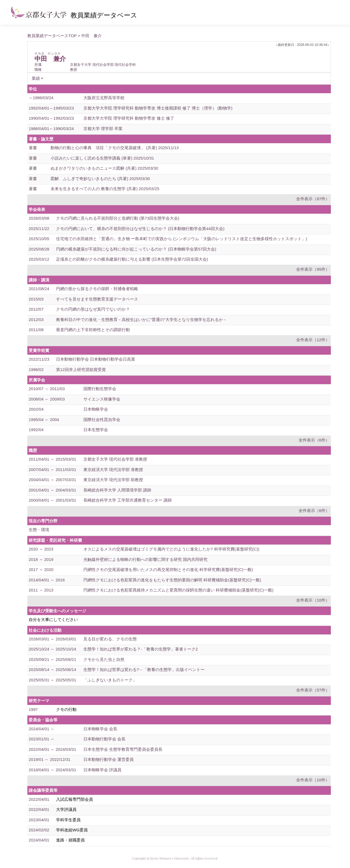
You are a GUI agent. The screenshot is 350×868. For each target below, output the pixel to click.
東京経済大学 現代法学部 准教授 (113, 470)
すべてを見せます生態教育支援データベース (97, 299)
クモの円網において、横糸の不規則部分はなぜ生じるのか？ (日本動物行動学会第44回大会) (140, 229)
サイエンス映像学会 (102, 399)
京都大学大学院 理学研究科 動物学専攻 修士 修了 (129, 118)
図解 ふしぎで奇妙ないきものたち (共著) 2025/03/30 (100, 179)
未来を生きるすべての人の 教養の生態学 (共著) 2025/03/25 (105, 189)
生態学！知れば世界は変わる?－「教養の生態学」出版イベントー (144, 670)
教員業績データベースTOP (52, 36)
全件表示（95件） (313, 269)
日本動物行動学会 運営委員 (109, 759)
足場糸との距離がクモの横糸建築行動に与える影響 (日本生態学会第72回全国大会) (132, 259)
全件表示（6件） (314, 440)
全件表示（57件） (313, 690)
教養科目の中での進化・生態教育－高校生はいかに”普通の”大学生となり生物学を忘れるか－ (142, 320)
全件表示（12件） (313, 340)
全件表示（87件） (313, 199)
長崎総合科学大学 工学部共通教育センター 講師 (128, 500)
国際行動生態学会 (100, 389)
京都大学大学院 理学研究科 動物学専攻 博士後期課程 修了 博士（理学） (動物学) (158, 108)
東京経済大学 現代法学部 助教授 (113, 480)
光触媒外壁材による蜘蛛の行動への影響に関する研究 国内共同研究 (145, 559)
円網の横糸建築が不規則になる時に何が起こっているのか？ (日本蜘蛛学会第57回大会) (136, 249)
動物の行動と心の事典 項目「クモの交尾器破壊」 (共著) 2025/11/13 (115, 148)
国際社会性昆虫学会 (102, 420)
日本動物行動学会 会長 (104, 739)
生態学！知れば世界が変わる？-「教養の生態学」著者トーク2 (141, 649)
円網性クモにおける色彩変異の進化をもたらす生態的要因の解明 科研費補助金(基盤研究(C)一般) (172, 580)
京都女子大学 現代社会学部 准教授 (115, 459)
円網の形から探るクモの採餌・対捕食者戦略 (97, 289)
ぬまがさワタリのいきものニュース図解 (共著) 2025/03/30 (104, 168)
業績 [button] (36, 78)
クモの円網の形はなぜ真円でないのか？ (93, 309)
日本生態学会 (96, 430)
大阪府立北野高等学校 (104, 98)
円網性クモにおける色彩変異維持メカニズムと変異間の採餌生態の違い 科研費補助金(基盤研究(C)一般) (178, 590)
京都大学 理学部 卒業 (103, 129)
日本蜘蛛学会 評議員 (102, 770)
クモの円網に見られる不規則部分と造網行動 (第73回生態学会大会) (118, 218)
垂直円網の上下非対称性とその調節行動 (93, 330)
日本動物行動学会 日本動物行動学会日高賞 (96, 359)
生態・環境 (39, 530)
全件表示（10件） (313, 600)
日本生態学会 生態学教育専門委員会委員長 (123, 749)
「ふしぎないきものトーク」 (110, 680)
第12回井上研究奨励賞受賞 (81, 370)
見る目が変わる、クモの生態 (110, 639)
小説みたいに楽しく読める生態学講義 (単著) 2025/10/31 (102, 158)
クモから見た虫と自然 (104, 659)
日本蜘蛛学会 (96, 409)
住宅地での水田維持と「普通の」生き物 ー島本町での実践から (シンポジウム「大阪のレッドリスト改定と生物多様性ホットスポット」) (182, 239)
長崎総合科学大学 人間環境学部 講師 (117, 490)
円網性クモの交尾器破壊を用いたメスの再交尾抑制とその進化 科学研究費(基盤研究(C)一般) (168, 570)
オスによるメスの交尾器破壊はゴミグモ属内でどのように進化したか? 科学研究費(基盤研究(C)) (171, 549)
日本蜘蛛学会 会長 (100, 729)
